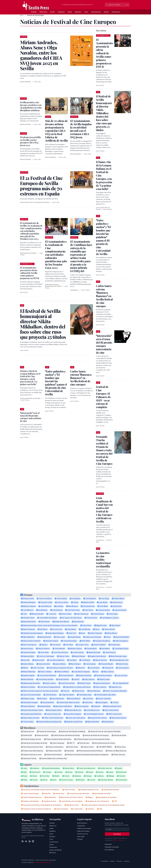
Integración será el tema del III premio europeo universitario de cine (31, 417)
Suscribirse (117, 834)
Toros (86, 12)
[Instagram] (29, 841)
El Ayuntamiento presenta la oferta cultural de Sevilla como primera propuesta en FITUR (30, 273)
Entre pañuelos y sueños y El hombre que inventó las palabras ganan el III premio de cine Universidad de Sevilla (56, 383)
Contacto (80, 839)
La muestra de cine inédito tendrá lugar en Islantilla (103, 560)
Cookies (112, 861)
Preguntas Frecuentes (112, 847)
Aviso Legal (81, 836)
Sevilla (53, 12)
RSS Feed (52, 853)
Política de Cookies (83, 831)
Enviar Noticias (109, 850)
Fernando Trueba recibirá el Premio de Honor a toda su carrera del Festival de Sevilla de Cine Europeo (104, 450)
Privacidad (104, 861)
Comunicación (96, 12)
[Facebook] (23, 841)
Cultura (106, 12)
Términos (119, 861)
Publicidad (108, 844)
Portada (34, 12)
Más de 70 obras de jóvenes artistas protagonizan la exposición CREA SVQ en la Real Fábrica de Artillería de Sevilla (56, 131)
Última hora (43, 12)
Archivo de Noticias (55, 850)
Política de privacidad (118, 840)
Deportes (78, 12)
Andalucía (61, 12)
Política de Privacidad (84, 828)
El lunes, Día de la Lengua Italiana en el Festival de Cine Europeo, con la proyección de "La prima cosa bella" (30, 378)
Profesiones (116, 12)
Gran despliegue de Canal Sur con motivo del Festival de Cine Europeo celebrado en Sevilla (104, 510)
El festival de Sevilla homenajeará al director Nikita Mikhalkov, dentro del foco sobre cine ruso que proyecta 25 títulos (104, 113)
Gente (70, 12)
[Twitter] (26, 841)
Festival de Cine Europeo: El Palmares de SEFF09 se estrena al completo (103, 397)
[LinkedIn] (33, 841)
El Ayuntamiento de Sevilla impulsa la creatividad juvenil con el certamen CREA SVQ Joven (81, 129)
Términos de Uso (82, 834)
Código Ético (81, 826)
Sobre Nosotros (82, 823)
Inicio (22, 15)
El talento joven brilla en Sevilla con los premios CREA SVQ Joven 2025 (30, 141)
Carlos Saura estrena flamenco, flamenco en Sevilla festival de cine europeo (81, 378)
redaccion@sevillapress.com (43, 862)
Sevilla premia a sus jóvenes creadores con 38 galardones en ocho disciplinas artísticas (31, 106)
